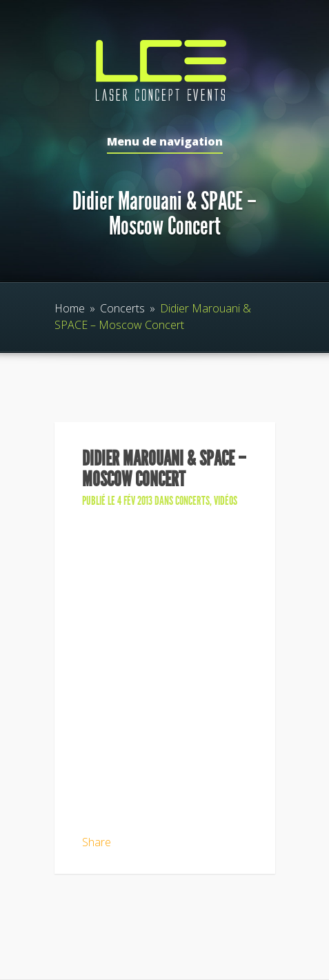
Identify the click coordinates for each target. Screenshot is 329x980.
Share (97, 842)
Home (70, 308)
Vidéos (226, 501)
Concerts (122, 308)
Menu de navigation (165, 142)
